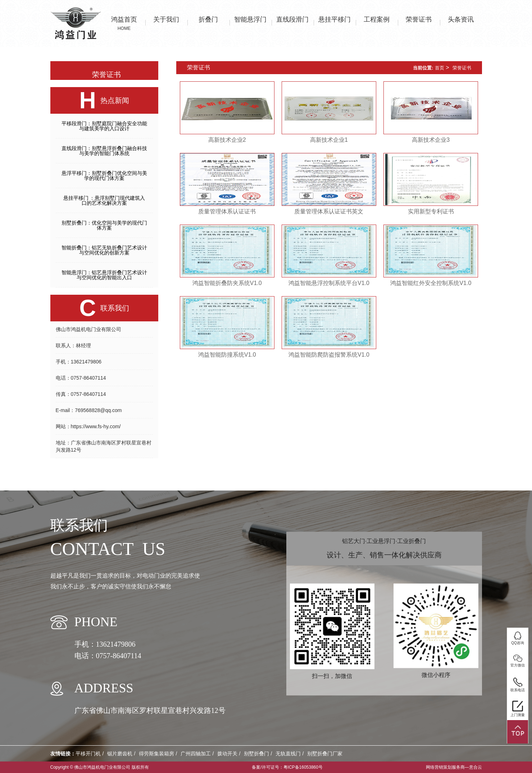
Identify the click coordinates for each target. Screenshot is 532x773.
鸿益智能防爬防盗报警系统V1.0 (329, 355)
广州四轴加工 (196, 754)
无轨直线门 (288, 754)
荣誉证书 (462, 68)
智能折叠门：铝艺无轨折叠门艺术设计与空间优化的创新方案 (104, 250)
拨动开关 (227, 754)
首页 (440, 68)
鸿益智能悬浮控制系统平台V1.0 (329, 283)
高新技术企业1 (329, 140)
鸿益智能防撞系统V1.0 (227, 355)
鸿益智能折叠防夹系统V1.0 (227, 283)
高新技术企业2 (227, 140)
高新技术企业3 (431, 140)
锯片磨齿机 (120, 754)
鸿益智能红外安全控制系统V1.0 (431, 283)
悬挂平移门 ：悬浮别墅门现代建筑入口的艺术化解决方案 (104, 200)
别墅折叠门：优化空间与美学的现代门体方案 (104, 225)
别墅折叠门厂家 (325, 754)
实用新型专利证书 (431, 211)
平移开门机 (88, 754)
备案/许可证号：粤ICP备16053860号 (287, 767)
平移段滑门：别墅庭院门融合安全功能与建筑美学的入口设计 (104, 126)
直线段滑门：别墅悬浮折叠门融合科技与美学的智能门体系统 (104, 151)
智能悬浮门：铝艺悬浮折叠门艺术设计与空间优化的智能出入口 (104, 275)
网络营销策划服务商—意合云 (454, 767)
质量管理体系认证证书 (227, 211)
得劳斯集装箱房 (156, 754)
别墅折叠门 (256, 754)
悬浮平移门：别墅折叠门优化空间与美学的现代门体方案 (104, 176)
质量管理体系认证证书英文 (329, 211)
